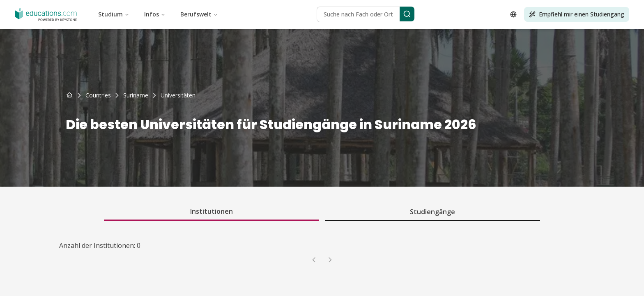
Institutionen (212, 211)
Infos (155, 14)
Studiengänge (432, 212)
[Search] (407, 14)
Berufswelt (199, 14)
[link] (178, 95)
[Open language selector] (513, 14)
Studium (114, 14)
